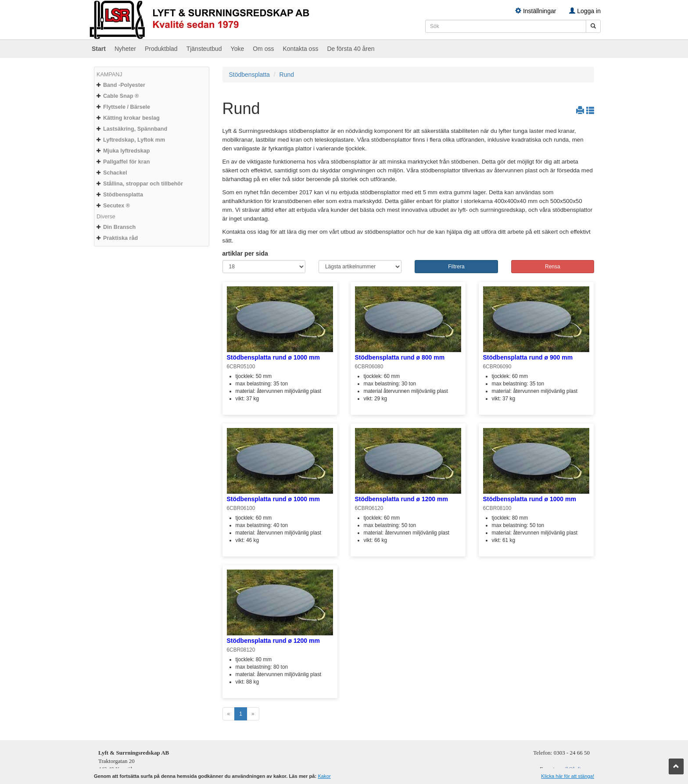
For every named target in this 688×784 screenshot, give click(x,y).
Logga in (585, 11)
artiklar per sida (245, 253)
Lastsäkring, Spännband (135, 129)
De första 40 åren (351, 49)
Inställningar (536, 11)
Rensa (553, 267)
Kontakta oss (300, 49)
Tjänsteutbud (204, 49)
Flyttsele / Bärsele (127, 107)
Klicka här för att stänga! (568, 776)
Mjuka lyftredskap (126, 151)
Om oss (263, 49)
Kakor (324, 776)
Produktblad (161, 49)
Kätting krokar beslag (131, 118)
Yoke (238, 49)
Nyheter (125, 49)
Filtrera (456, 267)
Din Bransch (119, 227)
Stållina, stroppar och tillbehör (143, 184)
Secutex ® (116, 206)
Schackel (115, 173)
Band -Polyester (124, 85)
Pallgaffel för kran (126, 162)
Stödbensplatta (123, 195)
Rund (287, 75)
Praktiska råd (120, 238)
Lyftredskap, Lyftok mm (134, 140)
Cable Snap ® (121, 96)
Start (99, 49)
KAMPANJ (109, 75)
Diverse (106, 217)
